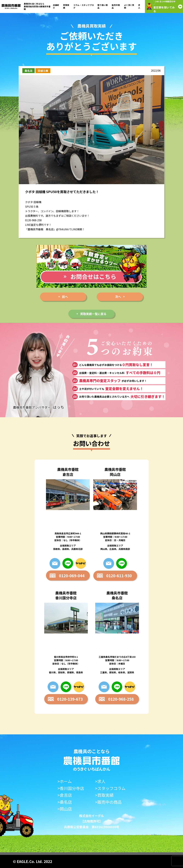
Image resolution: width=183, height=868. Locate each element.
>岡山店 (65, 809)
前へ (65, 297)
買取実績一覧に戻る (93, 314)
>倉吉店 (65, 795)
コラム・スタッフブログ (84, 6)
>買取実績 (104, 795)
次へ (118, 297)
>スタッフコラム (110, 788)
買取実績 (66, 6)
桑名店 (29, 71)
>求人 (100, 781)
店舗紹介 (56, 6)
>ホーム (65, 781)
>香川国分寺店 (71, 788)
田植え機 (43, 71)
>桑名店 (65, 802)
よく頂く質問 (129, 6)
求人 (139, 6)
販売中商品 (116, 6)
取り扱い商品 (103, 6)
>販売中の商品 (108, 802)
